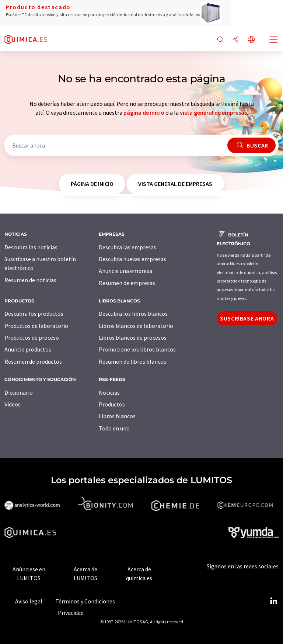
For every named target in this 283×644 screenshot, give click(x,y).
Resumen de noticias (30, 280)
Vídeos (13, 404)
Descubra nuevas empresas (132, 259)
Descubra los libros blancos (133, 314)
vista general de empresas (213, 112)
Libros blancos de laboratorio (136, 326)
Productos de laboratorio (36, 326)
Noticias (109, 392)
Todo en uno (114, 428)
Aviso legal (29, 601)
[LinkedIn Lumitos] (273, 601)
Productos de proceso (32, 337)
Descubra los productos (34, 314)
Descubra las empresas (127, 247)
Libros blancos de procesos (133, 337)
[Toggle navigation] (274, 41)
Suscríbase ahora (247, 318)
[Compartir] (236, 40)
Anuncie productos (28, 349)
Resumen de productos (33, 361)
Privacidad (71, 613)
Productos (112, 404)
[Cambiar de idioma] (251, 40)
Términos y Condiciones (85, 601)
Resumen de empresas (127, 283)
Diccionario (19, 392)
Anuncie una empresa (125, 271)
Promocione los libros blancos (137, 349)
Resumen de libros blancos (132, 361)
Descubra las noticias (31, 247)
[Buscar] (220, 40)
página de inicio (144, 112)
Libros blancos (117, 416)
